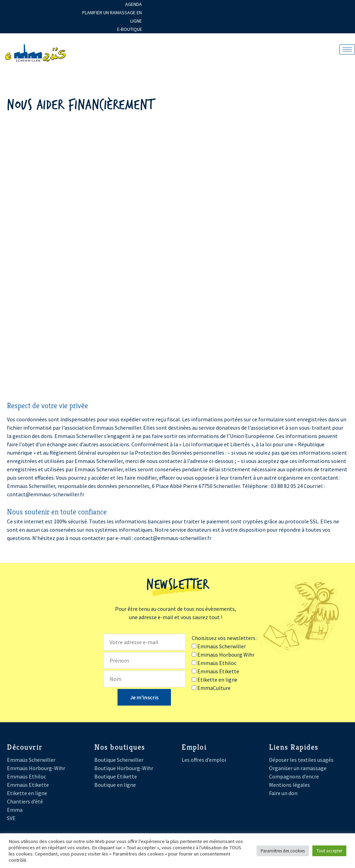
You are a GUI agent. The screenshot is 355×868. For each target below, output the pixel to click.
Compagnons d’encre (294, 776)
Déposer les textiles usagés (301, 760)
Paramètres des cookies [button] (283, 851)
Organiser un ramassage (298, 768)
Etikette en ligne (27, 793)
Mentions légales (289, 785)
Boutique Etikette (116, 776)
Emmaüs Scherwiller (31, 760)
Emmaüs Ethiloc (27, 776)
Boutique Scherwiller (119, 760)
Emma (15, 810)
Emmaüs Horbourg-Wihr (36, 768)
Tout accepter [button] (329, 851)
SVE (11, 818)
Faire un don (283, 793)
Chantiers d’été (25, 801)
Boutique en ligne (115, 785)
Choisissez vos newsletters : (225, 638)
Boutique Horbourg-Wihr (124, 768)
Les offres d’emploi (204, 760)
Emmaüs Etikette (28, 785)
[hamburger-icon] (347, 49)
